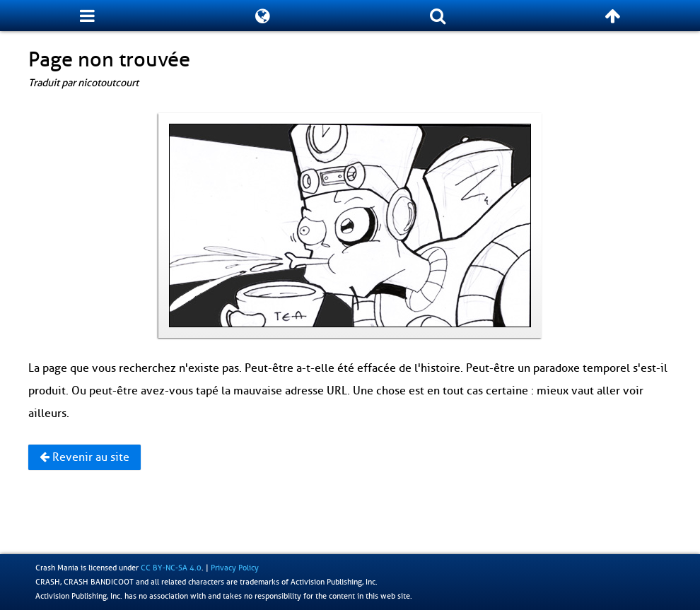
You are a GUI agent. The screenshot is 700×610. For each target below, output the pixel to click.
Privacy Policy (235, 568)
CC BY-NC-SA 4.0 (171, 568)
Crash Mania (57, 568)
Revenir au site (84, 457)
